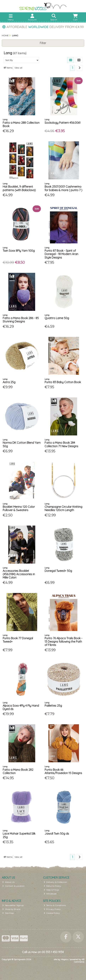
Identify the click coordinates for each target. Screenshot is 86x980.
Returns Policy (52, 886)
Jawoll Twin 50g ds (57, 834)
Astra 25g (9, 382)
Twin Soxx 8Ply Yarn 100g (19, 251)
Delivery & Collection (55, 882)
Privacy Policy (52, 909)
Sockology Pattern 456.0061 (63, 123)
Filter (43, 43)
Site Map (8, 913)
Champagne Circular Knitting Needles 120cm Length (63, 508)
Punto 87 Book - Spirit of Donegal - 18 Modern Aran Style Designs (61, 254)
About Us (8, 882)
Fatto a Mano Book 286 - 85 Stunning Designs (21, 320)
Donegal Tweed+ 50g (58, 571)
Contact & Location (13, 886)
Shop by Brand (11, 909)
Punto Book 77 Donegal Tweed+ (18, 640)
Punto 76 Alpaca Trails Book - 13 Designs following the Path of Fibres (63, 642)
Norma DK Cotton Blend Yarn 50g (22, 444)
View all (18, 68)
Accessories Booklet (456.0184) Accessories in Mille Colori (19, 574)
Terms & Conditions (55, 905)
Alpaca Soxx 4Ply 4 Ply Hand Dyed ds (21, 707)
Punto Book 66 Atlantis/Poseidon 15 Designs (63, 771)
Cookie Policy (52, 913)
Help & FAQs (51, 890)
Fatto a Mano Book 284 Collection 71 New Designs (61, 444)
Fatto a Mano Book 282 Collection (18, 771)
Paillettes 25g (53, 706)
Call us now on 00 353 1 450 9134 (43, 952)
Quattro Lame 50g (57, 318)
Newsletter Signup (13, 905)
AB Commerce (79, 961)
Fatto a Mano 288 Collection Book (21, 124)
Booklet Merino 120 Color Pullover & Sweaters (19, 508)
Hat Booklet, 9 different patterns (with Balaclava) (19, 188)
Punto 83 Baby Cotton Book (63, 382)
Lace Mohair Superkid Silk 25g (19, 835)
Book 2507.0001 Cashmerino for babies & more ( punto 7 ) (63, 188)
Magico (64, 959)
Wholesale (50, 894)
